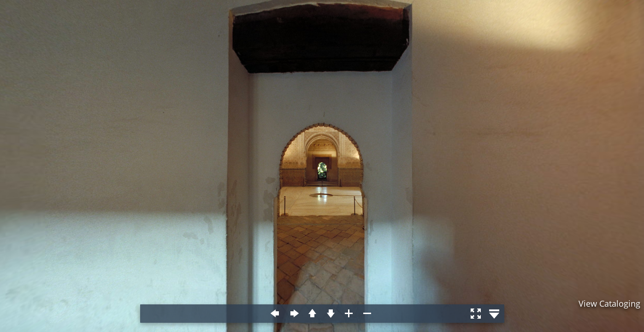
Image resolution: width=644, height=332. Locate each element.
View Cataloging (609, 303)
